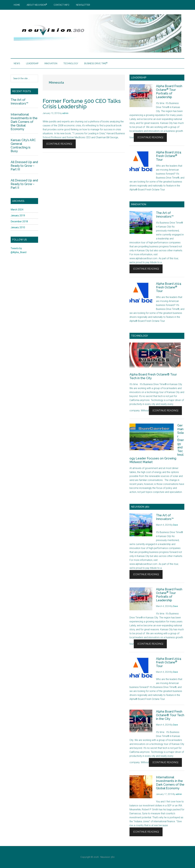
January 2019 (18, 216)
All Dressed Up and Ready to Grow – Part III (24, 166)
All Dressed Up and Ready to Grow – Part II (24, 184)
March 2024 (17, 210)
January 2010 (18, 227)
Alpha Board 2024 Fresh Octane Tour (169, 156)
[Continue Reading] (59, 144)
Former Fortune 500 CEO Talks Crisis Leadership (82, 104)
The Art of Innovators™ (165, 215)
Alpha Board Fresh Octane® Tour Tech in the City (170, 715)
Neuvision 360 (107, 857)
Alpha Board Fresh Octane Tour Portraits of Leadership (169, 92)
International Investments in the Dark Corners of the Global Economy (170, 783)
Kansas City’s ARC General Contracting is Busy (23, 146)
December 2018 (19, 221)
